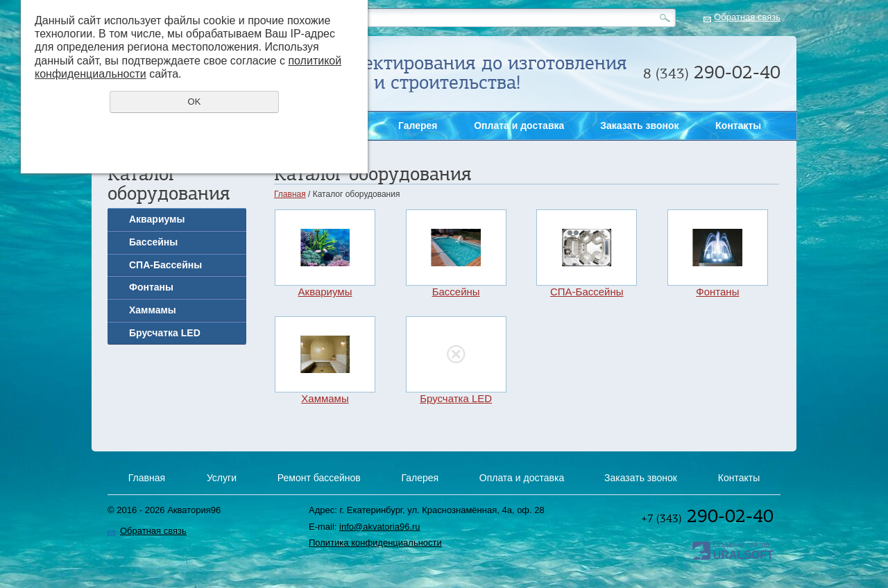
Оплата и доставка (519, 126)
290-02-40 (707, 516)
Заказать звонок (869, 201)
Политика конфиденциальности (375, 543)
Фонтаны (151, 287)
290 (712, 72)
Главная (290, 194)
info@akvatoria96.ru (380, 527)
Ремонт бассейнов (319, 478)
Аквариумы (157, 219)
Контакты (738, 126)
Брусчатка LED (165, 333)
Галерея (418, 126)
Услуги (222, 478)
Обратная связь (747, 17)
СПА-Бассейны (165, 265)
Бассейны (153, 242)
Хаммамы (153, 310)
